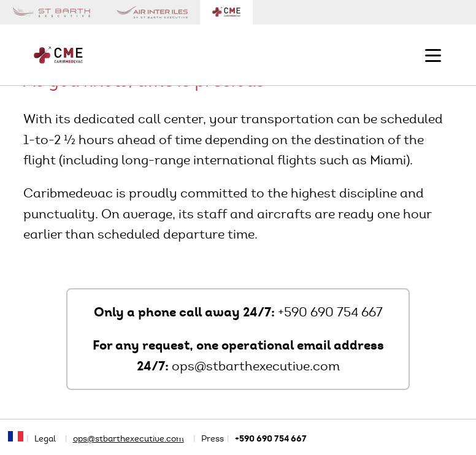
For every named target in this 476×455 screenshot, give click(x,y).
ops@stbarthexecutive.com (256, 366)
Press (213, 439)
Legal (45, 439)
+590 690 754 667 (330, 312)
